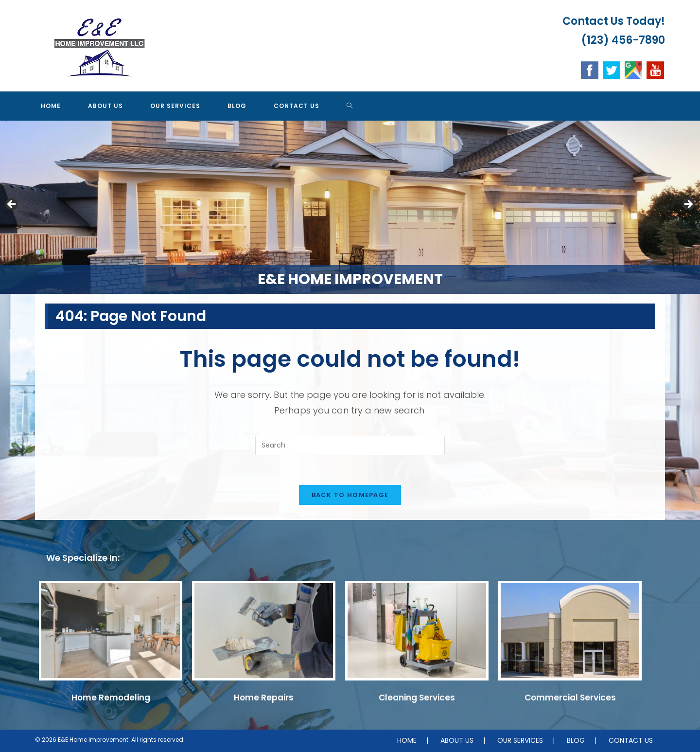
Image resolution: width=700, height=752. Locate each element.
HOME (407, 740)
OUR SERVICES (520, 740)
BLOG (576, 740)
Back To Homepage (350, 495)
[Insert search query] (350, 446)
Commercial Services (570, 698)
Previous (12, 205)
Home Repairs (264, 698)
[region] (350, 207)
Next (688, 205)
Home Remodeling (111, 698)
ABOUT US (457, 740)
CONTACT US (631, 740)
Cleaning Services (417, 698)
